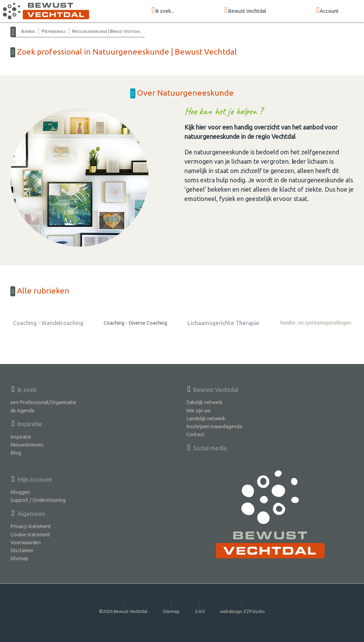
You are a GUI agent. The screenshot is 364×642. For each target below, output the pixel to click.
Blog (16, 453)
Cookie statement (30, 534)
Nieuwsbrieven (27, 445)
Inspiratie (21, 437)
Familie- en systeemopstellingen (315, 323)
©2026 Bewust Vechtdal (123, 607)
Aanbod (28, 31)
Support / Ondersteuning (38, 500)
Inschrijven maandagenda (214, 426)
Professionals (54, 31)
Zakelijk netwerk (204, 402)
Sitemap (19, 558)
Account (328, 11)
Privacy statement (31, 526)
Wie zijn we (198, 410)
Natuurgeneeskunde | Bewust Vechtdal (106, 31)
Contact (195, 434)
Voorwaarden (26, 542)
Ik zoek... (163, 11)
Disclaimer (22, 550)
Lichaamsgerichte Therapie (223, 323)
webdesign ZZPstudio (242, 607)
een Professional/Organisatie (43, 402)
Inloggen (20, 492)
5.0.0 (200, 607)
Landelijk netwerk (206, 418)
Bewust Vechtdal (245, 11)
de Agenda (22, 410)
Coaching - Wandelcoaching (48, 323)
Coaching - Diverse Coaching (135, 323)
